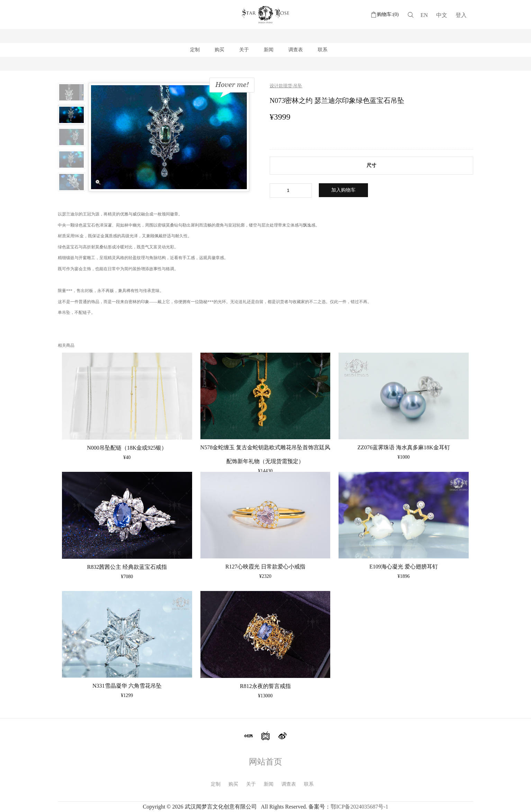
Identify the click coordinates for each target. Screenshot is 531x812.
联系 (323, 50)
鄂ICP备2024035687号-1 (359, 807)
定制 (195, 50)
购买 (219, 50)
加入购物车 (343, 190)
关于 (244, 50)
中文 (442, 15)
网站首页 (265, 762)
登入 (461, 15)
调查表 (296, 50)
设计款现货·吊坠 (286, 86)
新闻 (269, 50)
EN (424, 15)
